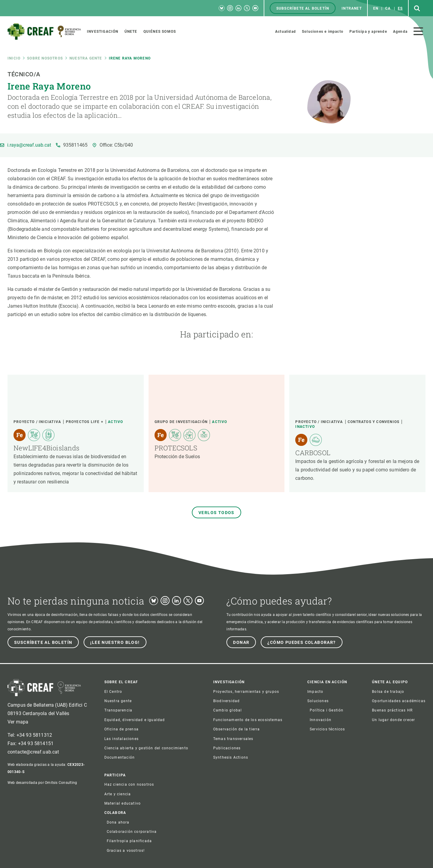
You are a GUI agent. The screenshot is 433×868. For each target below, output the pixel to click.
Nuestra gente (86, 58)
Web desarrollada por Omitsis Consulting (42, 783)
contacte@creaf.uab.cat (33, 752)
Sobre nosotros (45, 58)
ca (388, 8)
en (376, 8)
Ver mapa (18, 722)
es (400, 8)
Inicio (14, 58)
